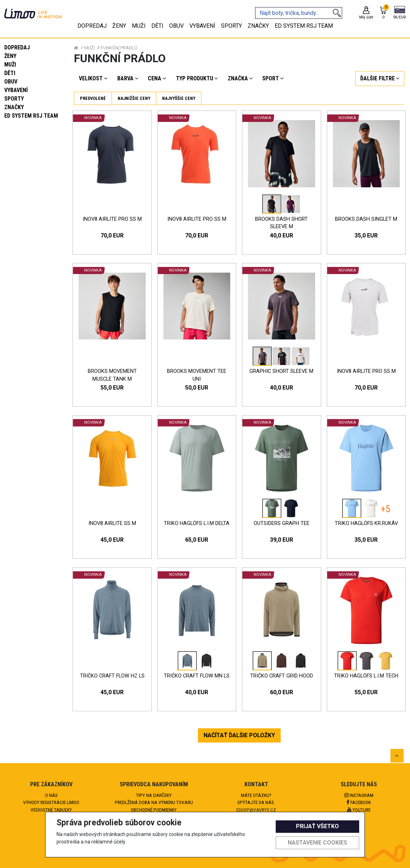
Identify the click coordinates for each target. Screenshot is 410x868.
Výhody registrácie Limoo (51, 802)
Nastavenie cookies (317, 843)
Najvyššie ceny (179, 98)
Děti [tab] (157, 26)
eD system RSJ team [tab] (304, 26)
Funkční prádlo (119, 48)
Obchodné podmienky (154, 810)
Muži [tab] (139, 26)
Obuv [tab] (176, 26)
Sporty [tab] (231, 26)
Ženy (10, 56)
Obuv (11, 82)
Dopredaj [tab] (92, 26)
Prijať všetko (317, 826)
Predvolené (93, 98)
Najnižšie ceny (134, 98)
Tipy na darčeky (154, 795)
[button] (400, 13)
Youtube (359, 810)
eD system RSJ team (31, 116)
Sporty (14, 99)
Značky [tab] (258, 26)
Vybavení (16, 90)
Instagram (359, 795)
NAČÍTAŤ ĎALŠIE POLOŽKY (239, 735)
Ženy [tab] (119, 26)
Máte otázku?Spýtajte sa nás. (256, 799)
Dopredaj (17, 47)
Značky (14, 107)
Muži (10, 65)
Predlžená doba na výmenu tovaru (154, 802)
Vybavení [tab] (202, 26)
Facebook (359, 802)
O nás (51, 795)
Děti (10, 73)
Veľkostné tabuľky (51, 810)
